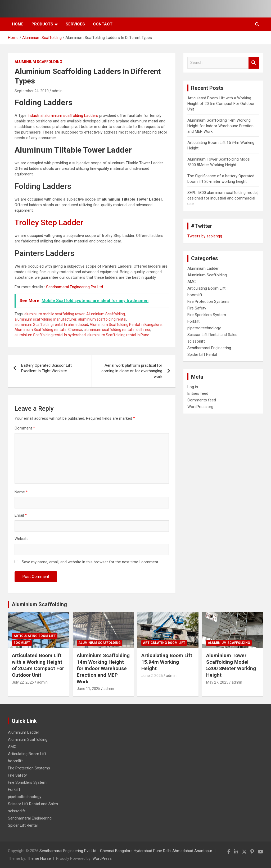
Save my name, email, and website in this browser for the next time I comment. (90, 562)
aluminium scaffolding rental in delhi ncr (117, 330)
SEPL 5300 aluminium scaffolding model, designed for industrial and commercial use (223, 198)
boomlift (195, 295)
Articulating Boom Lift (206, 288)
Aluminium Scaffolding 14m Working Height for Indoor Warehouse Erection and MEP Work (220, 126)
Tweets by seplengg (205, 236)
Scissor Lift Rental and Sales (212, 335)
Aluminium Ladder (203, 268)
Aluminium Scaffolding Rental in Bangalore (126, 325)
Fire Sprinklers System (207, 315)
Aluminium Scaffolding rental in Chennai (48, 330)
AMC (192, 282)
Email (21, 515)
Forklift (193, 321)
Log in (193, 387)
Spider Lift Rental (202, 355)
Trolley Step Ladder (49, 222)
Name (21, 492)
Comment (25, 428)
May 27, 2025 (217, 682)
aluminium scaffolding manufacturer (46, 319)
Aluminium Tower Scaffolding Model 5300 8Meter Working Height (231, 665)
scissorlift (196, 341)
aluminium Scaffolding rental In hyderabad (50, 335)
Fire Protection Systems (208, 302)
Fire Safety (197, 308)
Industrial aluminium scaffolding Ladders (63, 116)
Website (22, 539)
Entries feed (198, 393)
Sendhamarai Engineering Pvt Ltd (74, 287)
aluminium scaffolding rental (102, 319)
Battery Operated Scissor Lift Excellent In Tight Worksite (46, 368)
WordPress (102, 858)
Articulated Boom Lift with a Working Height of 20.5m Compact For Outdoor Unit (221, 104)
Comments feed (202, 400)
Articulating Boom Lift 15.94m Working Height (167, 662)
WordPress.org (200, 407)
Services (75, 24)
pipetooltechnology (204, 328)
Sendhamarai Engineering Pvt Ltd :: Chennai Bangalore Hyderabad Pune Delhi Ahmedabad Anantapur (126, 851)
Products (42, 24)
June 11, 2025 (89, 689)
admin (57, 91)
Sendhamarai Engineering (209, 348)
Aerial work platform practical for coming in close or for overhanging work (132, 371)
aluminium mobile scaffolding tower (55, 314)
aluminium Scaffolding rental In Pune (118, 335)
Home (18, 24)
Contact (103, 24)
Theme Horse (39, 858)
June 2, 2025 (152, 676)
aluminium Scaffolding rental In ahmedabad (51, 325)
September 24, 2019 (32, 91)
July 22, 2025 (23, 682)
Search (254, 63)
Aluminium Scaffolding (38, 62)
